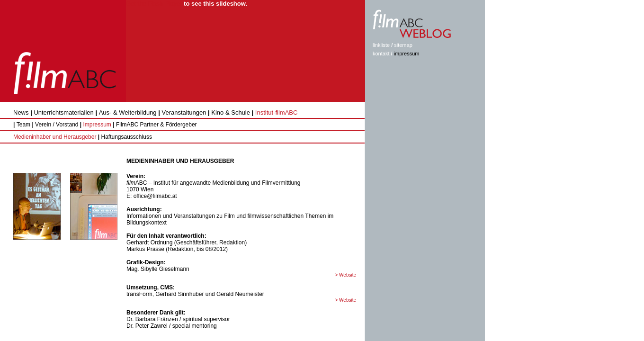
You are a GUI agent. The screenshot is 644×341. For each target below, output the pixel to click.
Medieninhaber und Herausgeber (55, 137)
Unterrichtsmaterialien (63, 112)
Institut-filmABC (277, 112)
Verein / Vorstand (58, 125)
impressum (407, 54)
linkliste (381, 45)
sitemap (403, 45)
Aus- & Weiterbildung (128, 112)
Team (23, 125)
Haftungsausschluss (126, 137)
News (21, 112)
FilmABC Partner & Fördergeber (157, 125)
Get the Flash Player (154, 4)
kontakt (381, 54)
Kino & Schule (231, 112)
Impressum (97, 125)
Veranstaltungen (184, 112)
